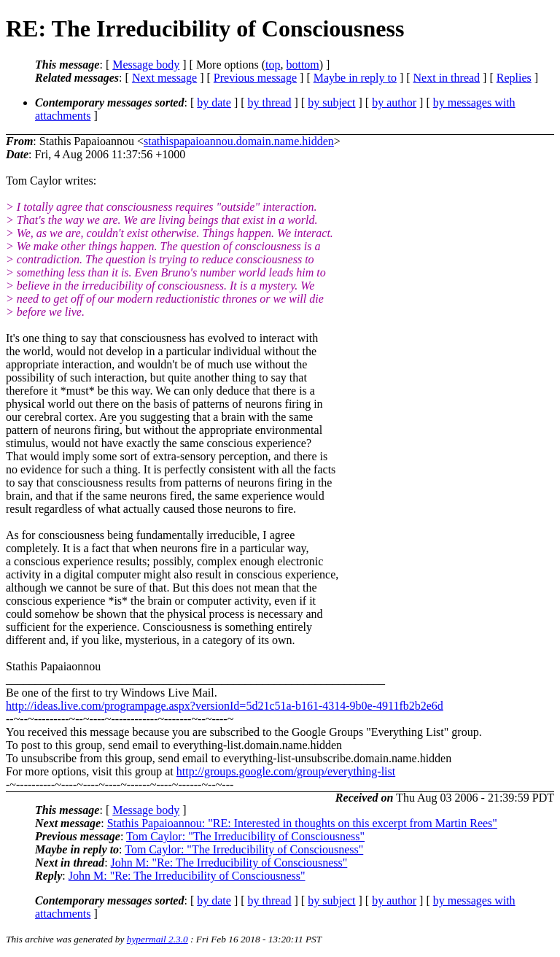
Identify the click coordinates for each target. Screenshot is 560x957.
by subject (331, 102)
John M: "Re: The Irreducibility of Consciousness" (229, 863)
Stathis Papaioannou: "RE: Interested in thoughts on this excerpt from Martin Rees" (302, 823)
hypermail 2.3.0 (157, 939)
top (273, 65)
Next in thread (447, 78)
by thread (270, 102)
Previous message (255, 78)
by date (214, 102)
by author (394, 102)
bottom (302, 65)
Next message (164, 78)
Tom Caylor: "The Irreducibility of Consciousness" (245, 836)
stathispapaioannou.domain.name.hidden (239, 141)
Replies (514, 78)
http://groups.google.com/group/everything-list (286, 771)
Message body (146, 65)
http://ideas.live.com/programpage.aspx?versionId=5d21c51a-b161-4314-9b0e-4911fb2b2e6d (225, 706)
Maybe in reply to (355, 78)
